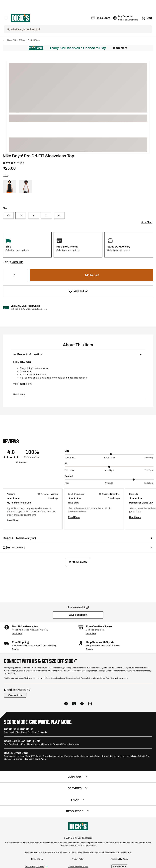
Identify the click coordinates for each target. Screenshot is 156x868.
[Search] (81, 29)
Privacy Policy (78, 859)
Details (15, 649)
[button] (17, 262)
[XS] (8, 215)
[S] (21, 215)
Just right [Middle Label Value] (109, 470)
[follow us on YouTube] (66, 704)
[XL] (59, 215)
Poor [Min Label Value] (67, 483)
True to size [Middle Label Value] (109, 458)
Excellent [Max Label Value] (149, 483)
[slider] (109, 454)
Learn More (120, 48)
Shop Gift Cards (39, 732)
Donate (89, 649)
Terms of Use (37, 859)
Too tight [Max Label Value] (149, 470)
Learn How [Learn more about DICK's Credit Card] (42, 309)
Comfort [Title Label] (69, 476)
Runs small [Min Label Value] (70, 458)
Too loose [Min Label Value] (69, 470)
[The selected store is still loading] (101, 18)
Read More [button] (19, 394)
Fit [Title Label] (66, 463)
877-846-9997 (112, 852)
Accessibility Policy (119, 859)
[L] (46, 215)
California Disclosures (78, 867)
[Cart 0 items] (147, 18)
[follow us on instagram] (90, 704)
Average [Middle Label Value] (109, 483)
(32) (22, 163)
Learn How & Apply (37, 759)
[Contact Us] (15, 695)
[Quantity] (15, 275)
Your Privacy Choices (35, 867)
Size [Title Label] (67, 451)
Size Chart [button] (147, 222)
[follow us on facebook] (82, 704)
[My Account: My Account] (126, 18)
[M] (34, 215)
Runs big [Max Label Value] (149, 458)
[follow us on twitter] (74, 704)
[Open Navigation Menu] (6, 18)
